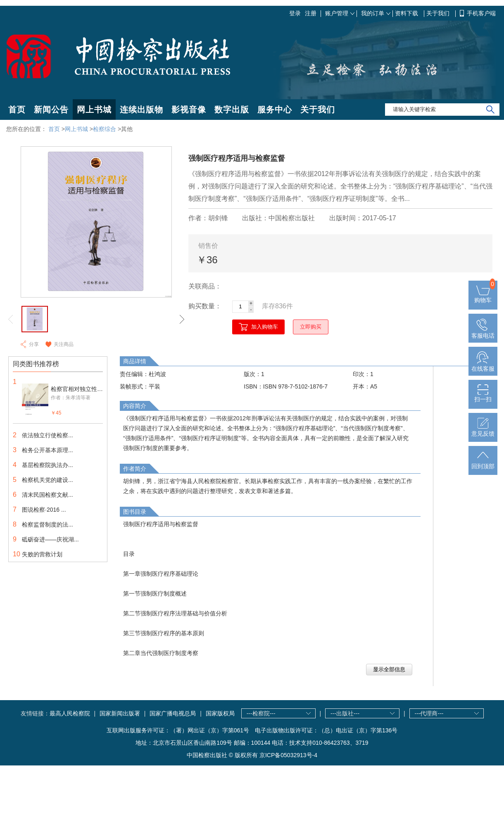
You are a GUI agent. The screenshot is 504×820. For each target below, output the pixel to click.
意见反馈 (483, 430)
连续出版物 (141, 110)
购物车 (483, 297)
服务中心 (275, 110)
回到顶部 (483, 463)
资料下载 (407, 13)
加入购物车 (265, 327)
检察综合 (105, 129)
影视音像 (189, 110)
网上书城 (94, 110)
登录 (295, 13)
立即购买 (311, 327)
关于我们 (439, 13)
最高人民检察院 (70, 713)
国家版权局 (220, 713)
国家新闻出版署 (120, 713)
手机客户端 (481, 13)
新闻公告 (51, 110)
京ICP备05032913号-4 (288, 755)
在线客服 (483, 365)
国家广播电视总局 (173, 713)
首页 (17, 110)
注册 (311, 13)
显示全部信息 (389, 669)
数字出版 (232, 110)
